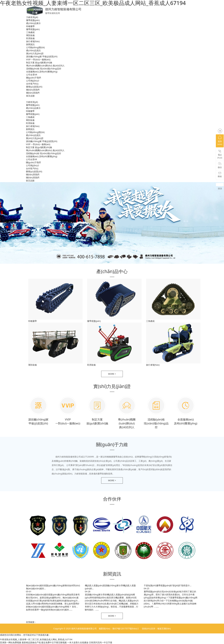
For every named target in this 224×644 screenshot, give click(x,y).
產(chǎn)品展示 (33, 23)
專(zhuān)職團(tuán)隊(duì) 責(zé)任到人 (45, 66)
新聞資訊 (30, 44)
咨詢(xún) (220, 141)
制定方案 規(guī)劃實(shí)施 (39, 62)
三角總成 (30, 32)
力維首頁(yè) (32, 17)
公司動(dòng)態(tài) (35, 47)
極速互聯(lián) (164, 629)
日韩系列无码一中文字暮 (101, 642)
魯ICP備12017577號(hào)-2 (126, 629)
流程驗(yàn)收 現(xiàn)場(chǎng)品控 (44, 69)
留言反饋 (30, 96)
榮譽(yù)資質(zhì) (34, 87)
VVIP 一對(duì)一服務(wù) (38, 59)
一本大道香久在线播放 (78, 642)
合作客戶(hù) (32, 84)
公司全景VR (32, 75)
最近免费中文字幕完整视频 (54, 642)
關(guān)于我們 (34, 78)
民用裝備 (30, 38)
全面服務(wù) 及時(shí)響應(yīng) (42, 72)
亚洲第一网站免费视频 (11, 642)
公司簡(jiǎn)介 (33, 81)
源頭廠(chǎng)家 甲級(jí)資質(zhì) (42, 56)
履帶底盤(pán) (33, 20)
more (112, 374)
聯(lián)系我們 (33, 90)
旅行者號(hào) (33, 41)
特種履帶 (30, 26)
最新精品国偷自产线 (31, 642)
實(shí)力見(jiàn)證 (35, 53)
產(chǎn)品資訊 (33, 50)
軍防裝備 (30, 35)
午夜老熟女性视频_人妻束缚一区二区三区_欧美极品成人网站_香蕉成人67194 (36, 639)
